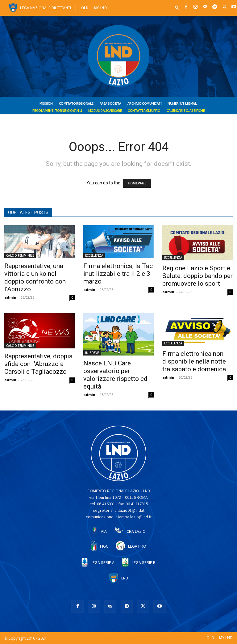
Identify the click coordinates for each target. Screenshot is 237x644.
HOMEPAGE (137, 183)
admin (10, 297)
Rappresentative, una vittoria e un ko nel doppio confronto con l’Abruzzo (35, 278)
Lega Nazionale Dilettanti (46, 8)
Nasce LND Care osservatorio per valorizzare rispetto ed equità (115, 375)
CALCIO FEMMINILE (20, 255)
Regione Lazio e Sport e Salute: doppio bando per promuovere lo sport (197, 276)
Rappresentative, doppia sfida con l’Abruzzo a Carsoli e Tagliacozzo (38, 364)
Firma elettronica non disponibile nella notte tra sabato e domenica (194, 361)
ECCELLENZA (94, 255)
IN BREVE (92, 353)
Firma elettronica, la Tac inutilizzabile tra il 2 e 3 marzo (118, 274)
